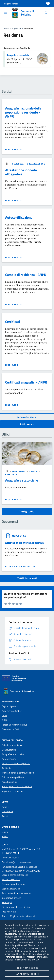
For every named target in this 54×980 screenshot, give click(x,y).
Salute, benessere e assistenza (17, 786)
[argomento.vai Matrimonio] (19, 471)
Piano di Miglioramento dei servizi (18, 916)
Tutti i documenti (27, 578)
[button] (11, 4)
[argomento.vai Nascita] (34, 471)
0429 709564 (12, 858)
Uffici (4, 715)
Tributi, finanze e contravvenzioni (18, 773)
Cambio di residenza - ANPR (26, 275)
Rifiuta (27, 968)
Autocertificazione (19, 217)
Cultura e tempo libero (13, 777)
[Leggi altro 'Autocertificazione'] (13, 258)
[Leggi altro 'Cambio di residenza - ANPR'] (13, 304)
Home (6, 28)
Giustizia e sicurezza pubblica (16, 763)
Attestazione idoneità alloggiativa (21, 172)
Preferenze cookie (13, 957)
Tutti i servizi (27, 424)
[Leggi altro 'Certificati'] (13, 365)
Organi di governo (10, 706)
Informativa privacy (11, 898)
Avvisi (5, 816)
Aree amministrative (12, 711)
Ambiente (6, 768)
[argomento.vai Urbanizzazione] (36, 164)
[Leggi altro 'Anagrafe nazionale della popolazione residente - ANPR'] (13, 149)
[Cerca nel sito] (46, 13)
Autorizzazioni (9, 759)
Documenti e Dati (10, 729)
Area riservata (9, 912)
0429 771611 (12, 853)
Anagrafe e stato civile (18, 55)
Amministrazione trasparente (16, 893)
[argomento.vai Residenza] (18, 164)
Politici (5, 720)
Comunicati (7, 811)
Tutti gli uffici (27, 511)
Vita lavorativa (9, 750)
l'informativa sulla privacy (26, 960)
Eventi (5, 836)
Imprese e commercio (12, 791)
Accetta (27, 974)
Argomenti (16, 28)
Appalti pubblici (9, 782)
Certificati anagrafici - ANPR (26, 382)
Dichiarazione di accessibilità (16, 907)
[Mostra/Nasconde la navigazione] (6, 13)
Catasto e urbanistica (12, 745)
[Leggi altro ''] (13, 500)
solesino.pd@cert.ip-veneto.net (21, 867)
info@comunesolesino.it (21, 862)
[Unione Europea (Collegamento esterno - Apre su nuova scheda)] (27, 679)
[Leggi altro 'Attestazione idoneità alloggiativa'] (13, 200)
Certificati (13, 322)
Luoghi (5, 832)
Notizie (5, 807)
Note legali (7, 902)
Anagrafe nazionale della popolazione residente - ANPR (23, 112)
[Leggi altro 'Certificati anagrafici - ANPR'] (13, 405)
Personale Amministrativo (14, 725)
